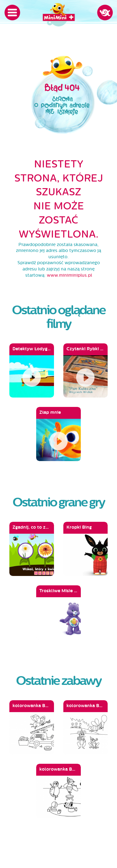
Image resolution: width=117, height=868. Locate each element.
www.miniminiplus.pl (69, 275)
